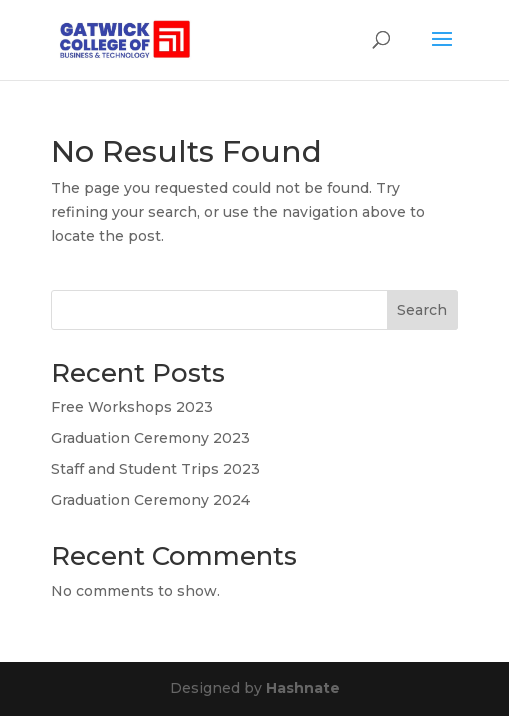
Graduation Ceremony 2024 (150, 500)
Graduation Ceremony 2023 (150, 438)
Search (422, 310)
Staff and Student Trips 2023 (155, 469)
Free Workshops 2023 (132, 407)
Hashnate (303, 688)
